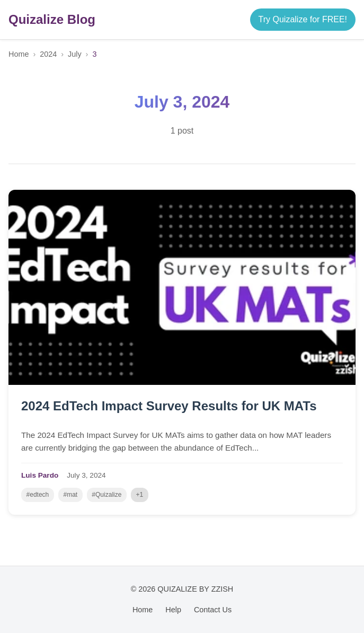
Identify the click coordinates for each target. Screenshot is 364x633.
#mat (70, 495)
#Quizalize (106, 495)
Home (19, 54)
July (75, 54)
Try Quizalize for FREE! (303, 19)
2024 (48, 54)
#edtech (38, 495)
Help (173, 610)
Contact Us (213, 610)
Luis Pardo (40, 475)
